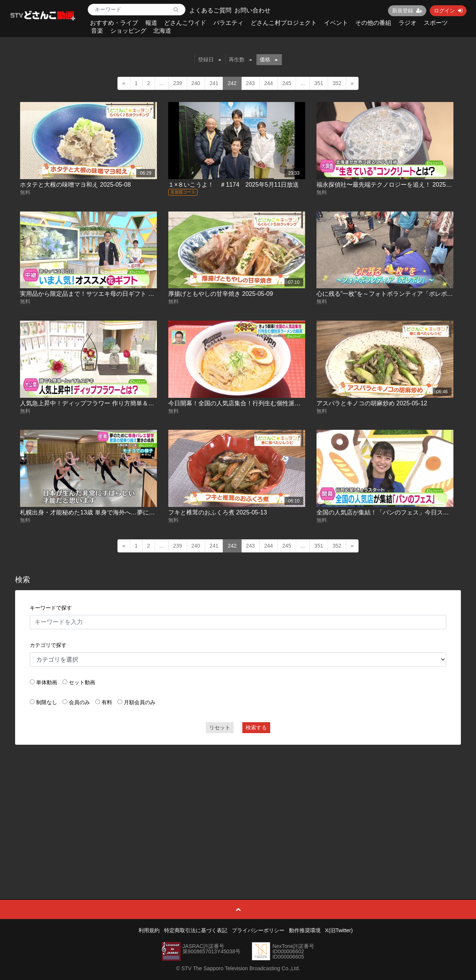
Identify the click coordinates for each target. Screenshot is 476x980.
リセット (220, 727)
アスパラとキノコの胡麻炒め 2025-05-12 (372, 403)
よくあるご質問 (210, 10)
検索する (256, 727)
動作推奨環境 (305, 930)
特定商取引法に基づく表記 (196, 930)
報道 (151, 23)
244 (268, 83)
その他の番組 (373, 23)
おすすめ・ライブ (114, 23)
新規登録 (407, 11)
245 (287, 83)
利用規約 (149, 930)
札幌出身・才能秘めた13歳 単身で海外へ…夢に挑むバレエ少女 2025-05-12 (122, 512)
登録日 (210, 59)
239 (177, 83)
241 (214, 83)
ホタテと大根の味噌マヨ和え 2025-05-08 (75, 185)
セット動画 (82, 682)
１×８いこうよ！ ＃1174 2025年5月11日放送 (233, 185)
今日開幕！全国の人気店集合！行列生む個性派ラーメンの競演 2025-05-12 (269, 403)
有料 (107, 702)
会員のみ (79, 702)
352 (337, 83)
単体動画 (47, 682)
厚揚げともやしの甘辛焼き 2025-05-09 (221, 294)
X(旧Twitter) (339, 930)
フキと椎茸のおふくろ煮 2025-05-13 (217, 512)
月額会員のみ (140, 702)
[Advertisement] (238, 805)
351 (319, 83)
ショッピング (128, 31)
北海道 (162, 31)
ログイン (448, 11)
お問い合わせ (252, 10)
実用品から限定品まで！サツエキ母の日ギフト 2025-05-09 (99, 294)
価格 (269, 59)
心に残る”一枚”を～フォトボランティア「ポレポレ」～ (391, 294)
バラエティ (228, 23)
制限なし (47, 702)
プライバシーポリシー (258, 930)
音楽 (97, 31)
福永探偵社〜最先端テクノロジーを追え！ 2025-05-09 (390, 185)
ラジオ (408, 23)
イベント (336, 23)
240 (196, 83)
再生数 (240, 59)
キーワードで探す (51, 608)
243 (250, 83)
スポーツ (436, 23)
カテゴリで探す (48, 645)
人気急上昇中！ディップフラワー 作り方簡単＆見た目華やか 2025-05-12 (118, 403)
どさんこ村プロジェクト (284, 23)
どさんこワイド (185, 23)
